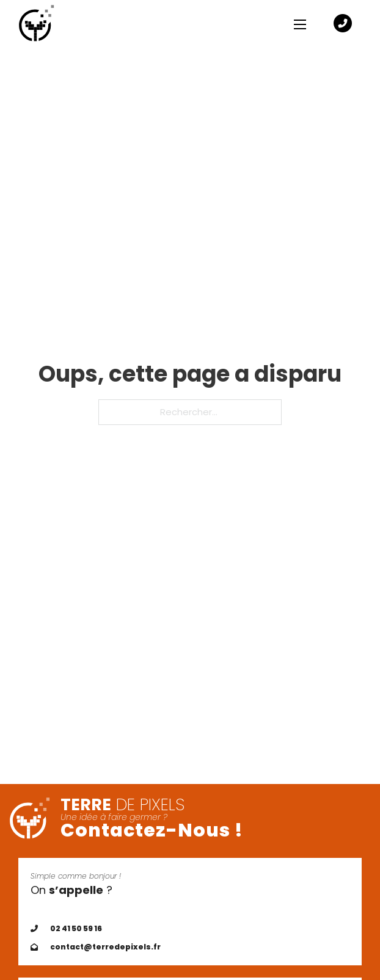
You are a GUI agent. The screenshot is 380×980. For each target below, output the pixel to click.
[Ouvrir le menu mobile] (300, 24)
